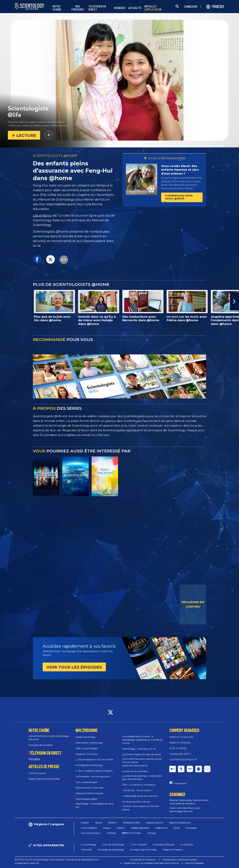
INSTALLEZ (153, 8)
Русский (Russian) (91, 833)
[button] (234, 301)
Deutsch (113, 823)
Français (152, 833)
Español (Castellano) (180, 823)
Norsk (177, 828)
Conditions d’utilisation (143, 859)
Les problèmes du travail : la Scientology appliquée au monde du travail (142, 740)
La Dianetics (187, 845)
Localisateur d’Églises (163, 845)
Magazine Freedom (173, 850)
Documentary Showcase (89, 788)
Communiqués (37, 773)
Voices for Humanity (87, 754)
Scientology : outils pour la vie (139, 749)
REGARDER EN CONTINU (193, 604)
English (85, 823)
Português (191, 828)
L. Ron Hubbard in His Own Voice (94, 759)
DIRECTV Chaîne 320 (181, 737)
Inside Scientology (86, 737)
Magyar (107, 828)
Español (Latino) (155, 823)
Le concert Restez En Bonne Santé (142, 754)
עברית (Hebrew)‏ (89, 828)
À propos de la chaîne (41, 745)
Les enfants (42, 216)
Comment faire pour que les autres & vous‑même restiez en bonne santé (142, 762)
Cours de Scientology (113, 845)
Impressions (180, 783)
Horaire (34, 759)
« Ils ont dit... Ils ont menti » (137, 790)
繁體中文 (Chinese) (132, 833)
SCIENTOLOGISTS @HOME (55, 156)
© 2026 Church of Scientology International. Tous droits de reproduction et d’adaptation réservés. (57, 861)
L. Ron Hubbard (138, 845)
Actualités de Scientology (111, 850)
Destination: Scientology (89, 743)
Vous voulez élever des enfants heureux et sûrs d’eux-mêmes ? (180, 170)
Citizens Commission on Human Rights (141, 808)
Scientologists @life (86, 799)
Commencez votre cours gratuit (179, 197)
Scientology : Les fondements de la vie (95, 805)
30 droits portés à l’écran (136, 802)
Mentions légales (194, 863)
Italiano (121, 828)
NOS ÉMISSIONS (78, 8)
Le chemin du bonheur (135, 771)
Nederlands (161, 828)
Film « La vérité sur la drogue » (139, 785)
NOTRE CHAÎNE (57, 8)
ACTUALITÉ (135, 8)
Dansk (99, 823)
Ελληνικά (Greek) (132, 823)
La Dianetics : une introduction (93, 776)
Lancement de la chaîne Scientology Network (49, 738)
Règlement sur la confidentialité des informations (151, 863)
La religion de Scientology (143, 850)
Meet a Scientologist (87, 748)
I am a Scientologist (87, 782)
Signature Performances (89, 793)
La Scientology (89, 845)
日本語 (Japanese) (140, 828)
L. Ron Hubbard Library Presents (94, 771)
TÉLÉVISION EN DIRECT (97, 8)
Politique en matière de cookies (180, 859)
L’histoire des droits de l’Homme (140, 796)
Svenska (111, 833)
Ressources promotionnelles (44, 779)
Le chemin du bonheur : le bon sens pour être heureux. (142, 777)
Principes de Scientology (89, 765)
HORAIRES (120, 8)
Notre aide (86, 850)
